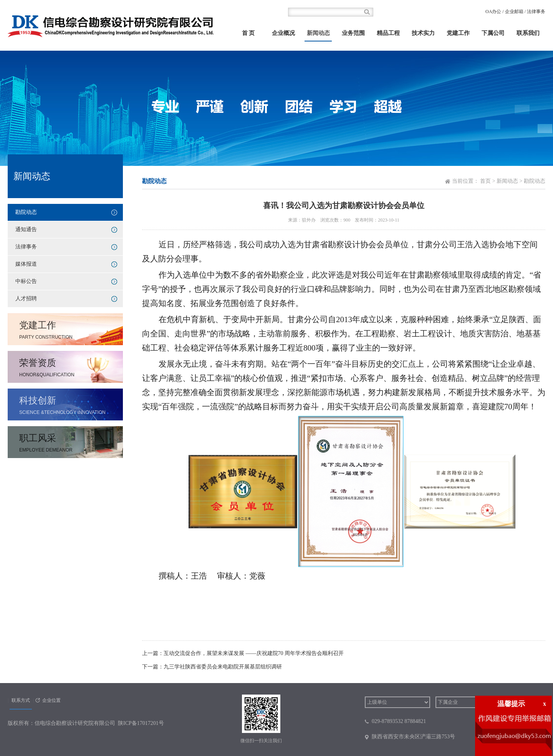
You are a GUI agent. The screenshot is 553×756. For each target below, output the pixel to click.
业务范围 (353, 33)
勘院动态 (26, 212)
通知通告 (26, 229)
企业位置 (51, 700)
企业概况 (283, 33)
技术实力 (423, 33)
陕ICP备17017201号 (141, 723)
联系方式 (21, 700)
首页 (485, 181)
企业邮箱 (514, 12)
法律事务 (536, 12)
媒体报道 (26, 264)
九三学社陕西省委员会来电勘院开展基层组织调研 (223, 667)
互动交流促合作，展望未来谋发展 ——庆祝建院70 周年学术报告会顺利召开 (254, 653)
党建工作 (458, 33)
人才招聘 (26, 299)
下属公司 (493, 33)
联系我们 (528, 33)
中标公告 (26, 281)
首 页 (248, 33)
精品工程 (388, 33)
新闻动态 (318, 33)
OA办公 (493, 12)
